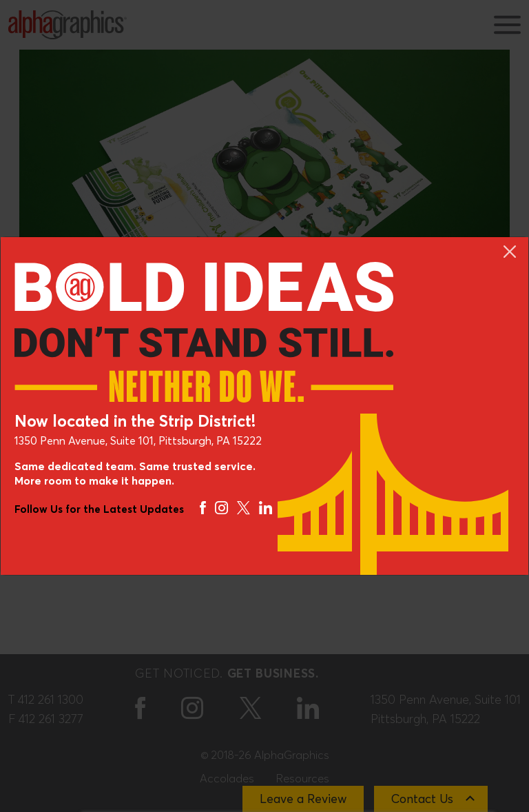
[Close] (510, 252)
